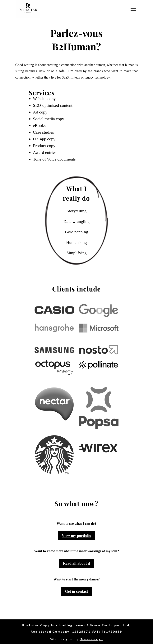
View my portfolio (76, 536)
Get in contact (76, 591)
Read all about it (76, 563)
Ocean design (91, 639)
